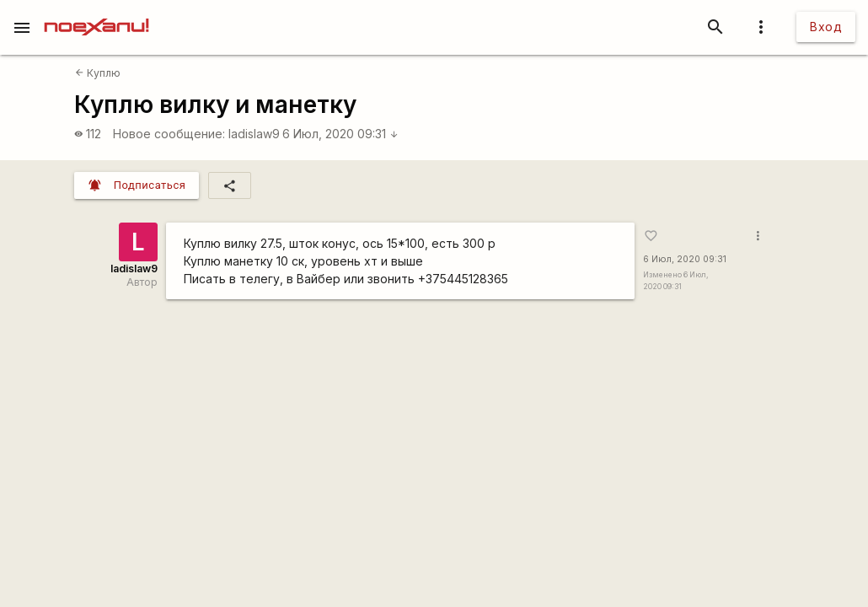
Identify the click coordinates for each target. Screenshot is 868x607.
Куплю (98, 73)
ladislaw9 (254, 134)
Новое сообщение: (169, 134)
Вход (826, 27)
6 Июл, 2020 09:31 (340, 134)
